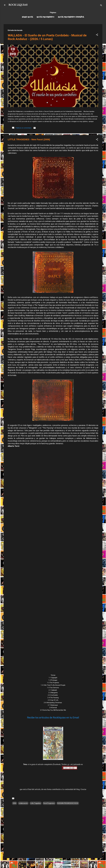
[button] (97, 35)
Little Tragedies (36, 803)
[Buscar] (101, 6)
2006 (14, 803)
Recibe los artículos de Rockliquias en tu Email (53, 718)
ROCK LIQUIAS (18, 5)
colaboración (23, 803)
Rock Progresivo (45, 17)
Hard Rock (27, 17)
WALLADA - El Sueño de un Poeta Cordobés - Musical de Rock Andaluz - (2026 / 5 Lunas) (47, 37)
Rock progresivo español (71, 17)
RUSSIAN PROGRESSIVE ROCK (68, 803)
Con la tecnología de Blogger (53, 863)
